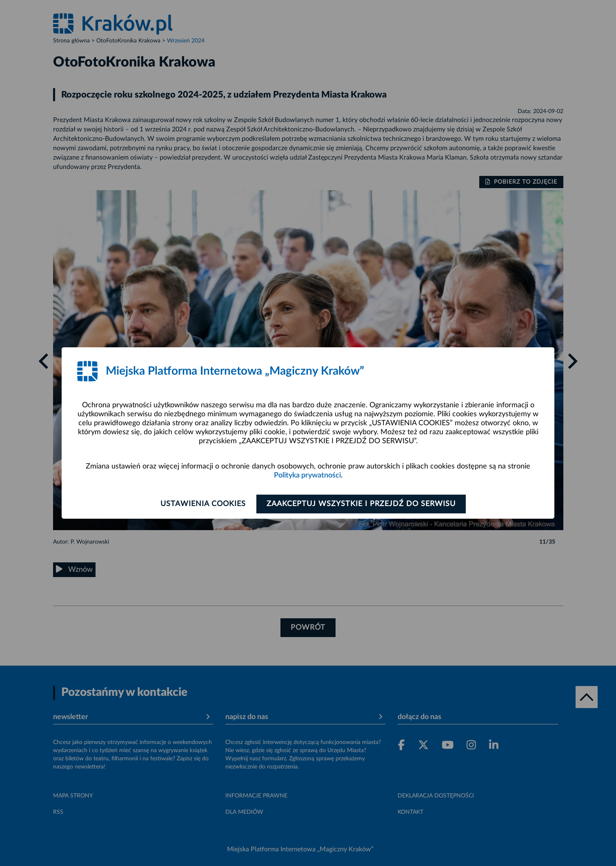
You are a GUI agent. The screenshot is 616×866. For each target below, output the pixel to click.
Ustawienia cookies (203, 504)
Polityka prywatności (307, 475)
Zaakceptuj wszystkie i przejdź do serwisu (362, 504)
